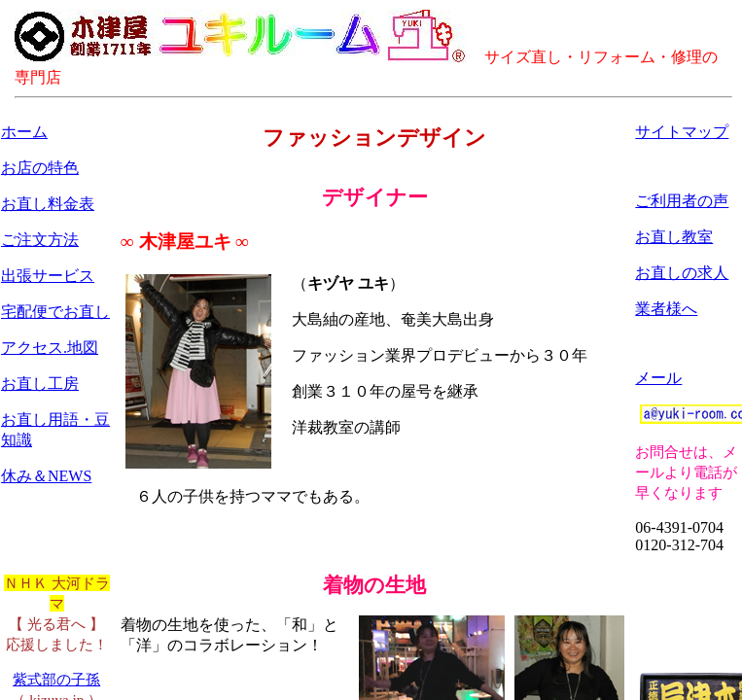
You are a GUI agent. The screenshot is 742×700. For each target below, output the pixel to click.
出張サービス (48, 276)
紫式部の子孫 (56, 679)
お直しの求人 (682, 273)
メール (658, 378)
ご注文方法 (40, 240)
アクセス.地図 (50, 348)
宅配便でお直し (55, 312)
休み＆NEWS (46, 476)
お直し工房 (40, 384)
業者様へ (666, 309)
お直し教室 (674, 237)
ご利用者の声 (682, 201)
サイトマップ (682, 132)
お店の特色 (40, 168)
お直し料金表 (48, 204)
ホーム (24, 132)
